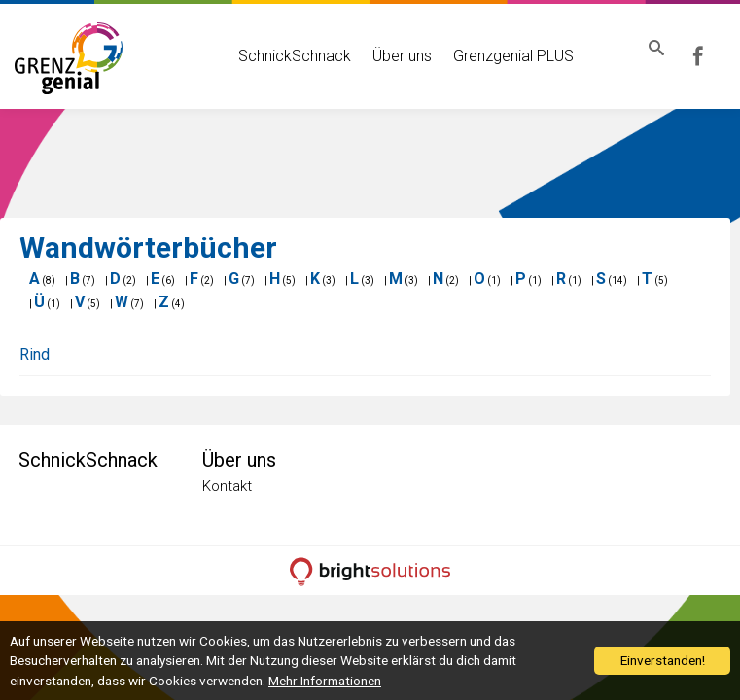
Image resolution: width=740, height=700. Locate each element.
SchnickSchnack (278, 56)
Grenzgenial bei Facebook (712, 56)
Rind (35, 354)
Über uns (386, 56)
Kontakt (227, 486)
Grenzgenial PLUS (497, 56)
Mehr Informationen (325, 681)
